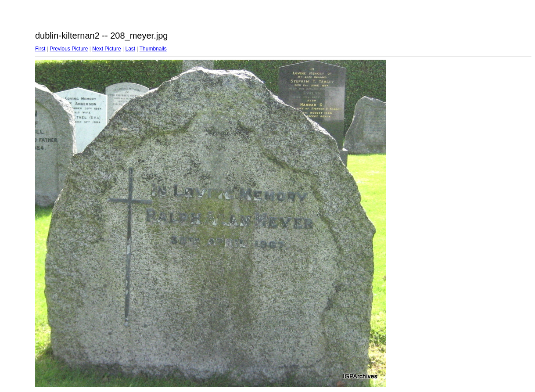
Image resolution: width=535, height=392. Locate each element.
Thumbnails (153, 49)
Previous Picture (69, 49)
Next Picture (106, 49)
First (40, 49)
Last (130, 49)
